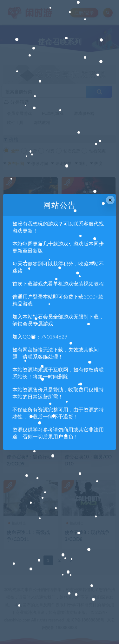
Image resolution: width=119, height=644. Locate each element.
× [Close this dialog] (110, 200)
